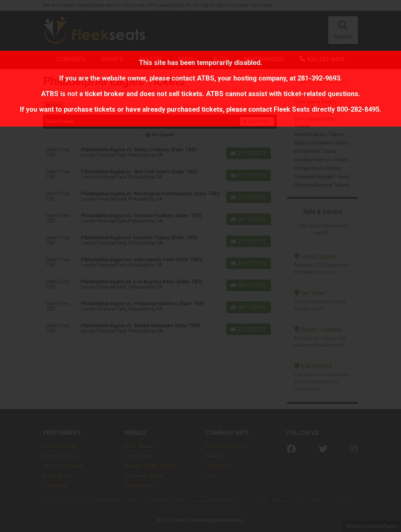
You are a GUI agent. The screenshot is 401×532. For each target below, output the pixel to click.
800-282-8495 (358, 109)
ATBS (206, 78)
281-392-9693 (319, 78)
